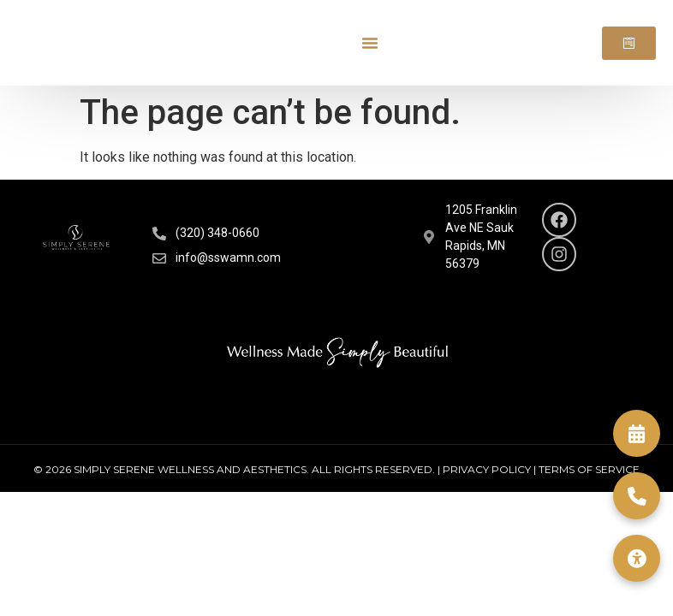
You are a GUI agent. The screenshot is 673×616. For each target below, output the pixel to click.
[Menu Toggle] (370, 43)
